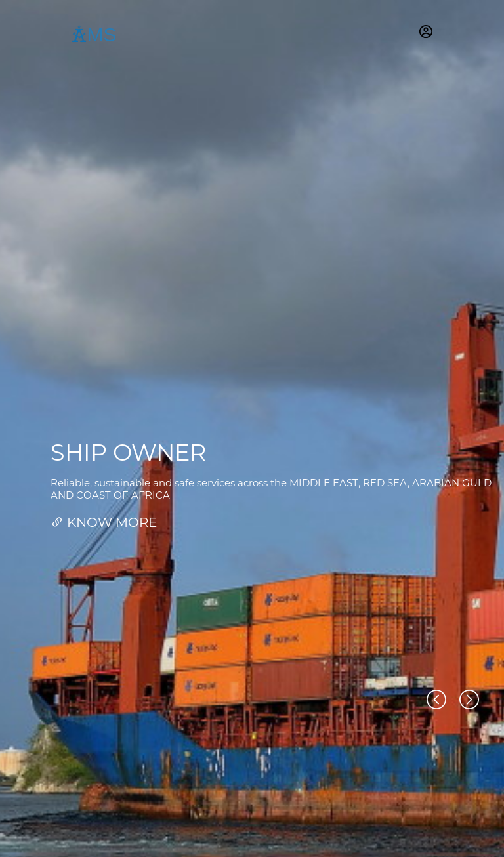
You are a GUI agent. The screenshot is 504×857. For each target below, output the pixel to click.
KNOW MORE (104, 522)
